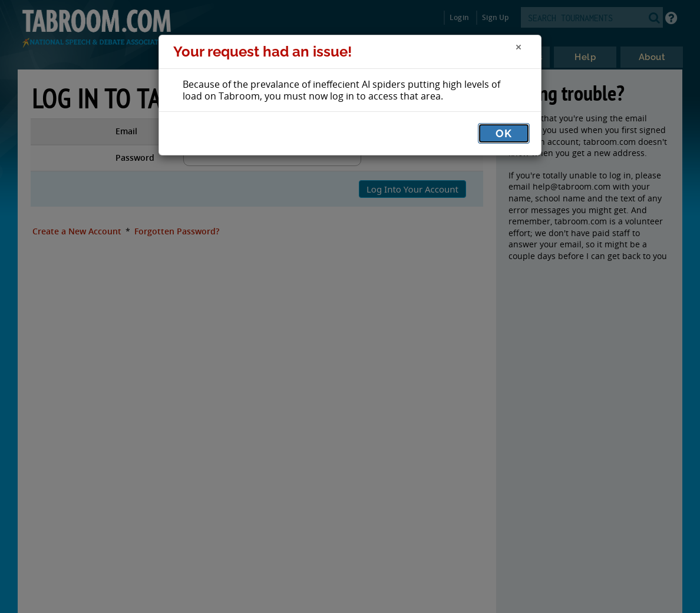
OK (504, 133)
